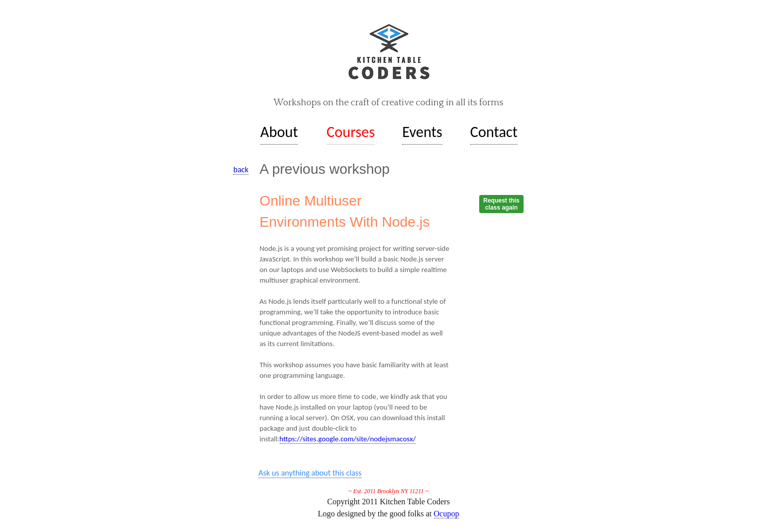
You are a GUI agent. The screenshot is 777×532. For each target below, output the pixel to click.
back (241, 170)
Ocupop (447, 514)
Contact (494, 132)
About (279, 132)
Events (422, 132)
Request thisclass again (501, 204)
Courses (351, 132)
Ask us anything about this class (310, 473)
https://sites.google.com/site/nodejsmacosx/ (348, 439)
